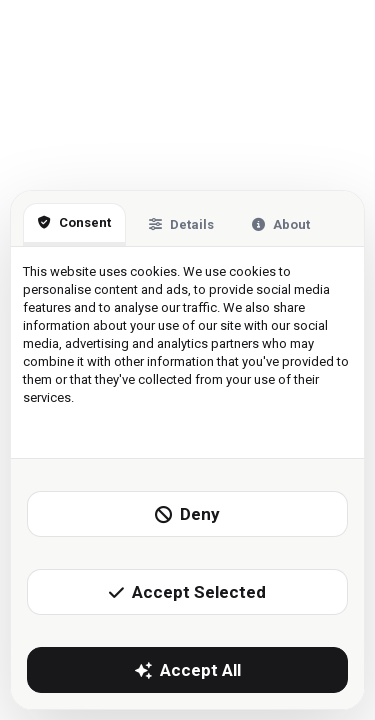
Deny (187, 514)
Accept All (188, 670)
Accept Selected (187, 592)
